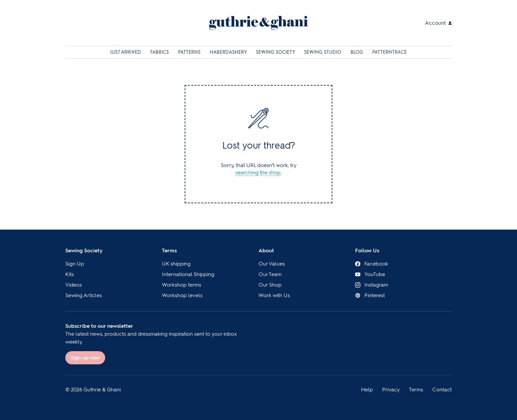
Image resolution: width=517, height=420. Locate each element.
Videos (74, 285)
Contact (442, 390)
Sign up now (85, 358)
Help (367, 390)
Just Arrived (126, 52)
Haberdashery (229, 52)
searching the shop (258, 172)
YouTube (370, 274)
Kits (70, 274)
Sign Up (75, 264)
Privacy (391, 390)
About (266, 251)
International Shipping (188, 274)
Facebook (372, 264)
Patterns (190, 52)
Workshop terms (182, 285)
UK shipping (176, 264)
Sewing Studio (323, 52)
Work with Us (274, 295)
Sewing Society (276, 52)
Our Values (272, 264)
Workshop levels (182, 295)
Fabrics (160, 52)
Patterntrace (390, 52)
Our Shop (270, 285)
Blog (357, 52)
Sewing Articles (84, 295)
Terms (169, 251)
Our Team (270, 274)
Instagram (372, 285)
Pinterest (370, 295)
